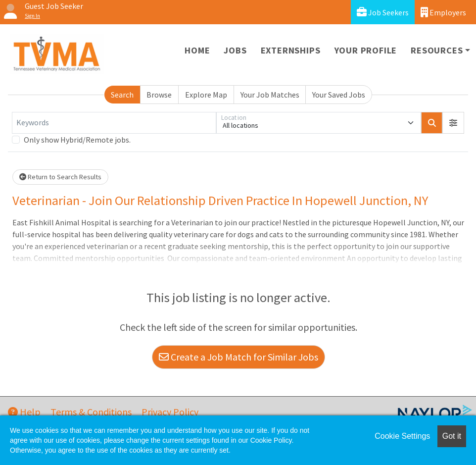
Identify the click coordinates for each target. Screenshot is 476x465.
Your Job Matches (270, 95)
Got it (452, 436)
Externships (291, 50)
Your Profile (366, 50)
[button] (453, 123)
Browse (159, 95)
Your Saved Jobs (339, 95)
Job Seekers (383, 12)
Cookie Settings (402, 436)
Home (197, 50)
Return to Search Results (60, 177)
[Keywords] (114, 123)
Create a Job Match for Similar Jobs (238, 357)
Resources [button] (437, 50)
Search (122, 95)
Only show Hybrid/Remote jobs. (77, 140)
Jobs (235, 50)
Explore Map (206, 95)
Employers (443, 12)
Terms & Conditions (91, 412)
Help (24, 412)
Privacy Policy (170, 412)
